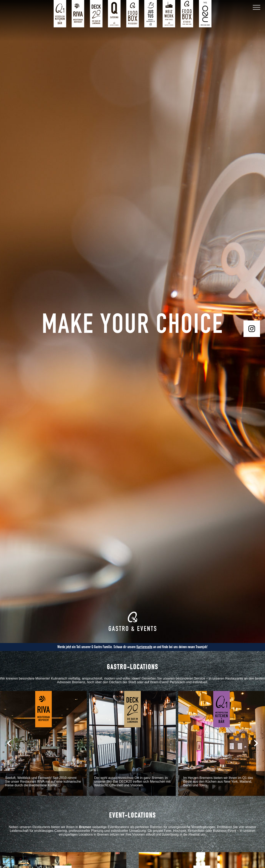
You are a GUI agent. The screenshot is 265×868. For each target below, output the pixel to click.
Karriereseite (144, 647)
